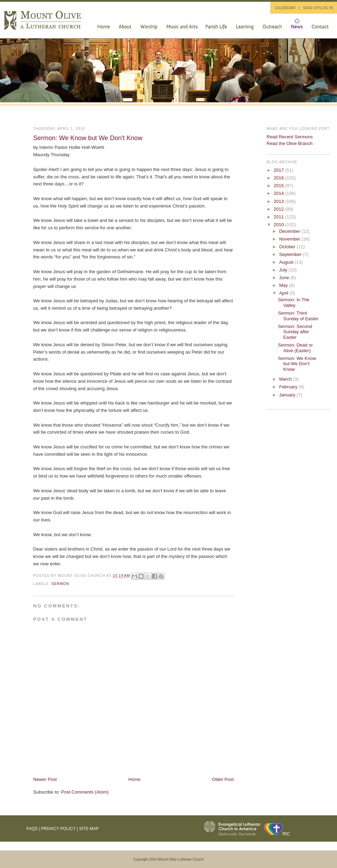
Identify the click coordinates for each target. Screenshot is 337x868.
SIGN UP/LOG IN (318, 8)
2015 (280, 186)
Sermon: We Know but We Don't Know (88, 138)
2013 (280, 201)
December (290, 231)
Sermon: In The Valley (294, 303)
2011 (280, 217)
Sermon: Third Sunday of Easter (298, 316)
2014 (280, 193)
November (290, 239)
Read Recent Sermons (290, 137)
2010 (280, 225)
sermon (61, 584)
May (284, 285)
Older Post (223, 779)
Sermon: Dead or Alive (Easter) (295, 348)
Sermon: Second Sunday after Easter (295, 332)
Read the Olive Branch (290, 143)
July (284, 270)
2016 (280, 178)
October (288, 247)
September (291, 254)
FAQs (32, 829)
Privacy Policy (58, 829)
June (285, 278)
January (288, 395)
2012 (280, 209)
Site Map (89, 829)
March (286, 379)
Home (135, 779)
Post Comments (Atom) (85, 792)
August (287, 262)
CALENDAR (285, 8)
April (284, 293)
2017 (280, 170)
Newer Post (45, 779)
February (289, 387)
